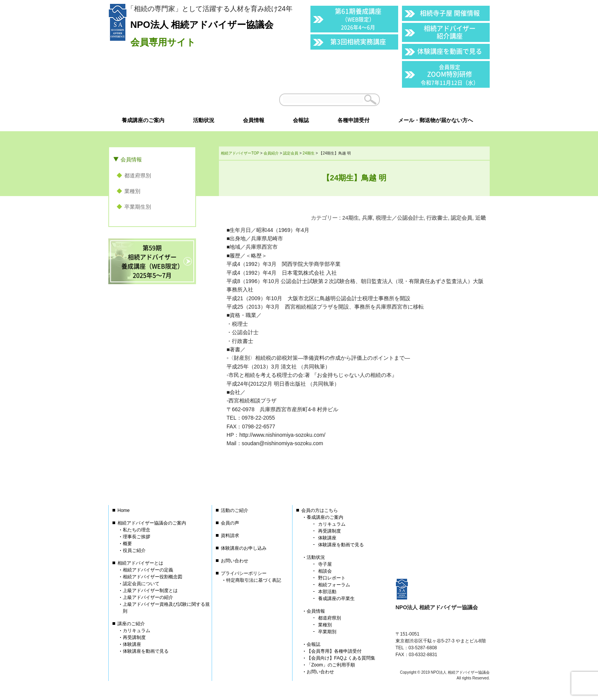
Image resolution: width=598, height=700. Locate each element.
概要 (127, 544)
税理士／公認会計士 (400, 218)
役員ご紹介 (134, 550)
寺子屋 (325, 564)
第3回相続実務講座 (358, 41)
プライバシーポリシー (244, 573)
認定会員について (141, 584)
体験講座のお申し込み (244, 548)
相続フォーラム (334, 585)
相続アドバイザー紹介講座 (450, 32)
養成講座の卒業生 (336, 599)
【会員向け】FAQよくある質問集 (341, 658)
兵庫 (367, 218)
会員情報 (131, 159)
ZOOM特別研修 (450, 75)
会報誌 (313, 644)
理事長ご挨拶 (137, 537)
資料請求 (230, 536)
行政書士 (437, 218)
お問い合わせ (235, 561)
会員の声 (230, 523)
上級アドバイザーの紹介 (148, 597)
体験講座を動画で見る (450, 51)
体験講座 (132, 644)
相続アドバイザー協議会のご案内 (152, 523)
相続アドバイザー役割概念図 (153, 577)
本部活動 (327, 592)
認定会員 (461, 218)
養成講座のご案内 (325, 517)
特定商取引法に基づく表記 (254, 580)
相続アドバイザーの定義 (148, 570)
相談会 (325, 571)
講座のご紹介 (131, 624)
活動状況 (316, 557)
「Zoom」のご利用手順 (331, 665)
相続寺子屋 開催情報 (450, 13)
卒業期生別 (138, 207)
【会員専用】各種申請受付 (334, 651)
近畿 (481, 218)
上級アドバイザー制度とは (150, 591)
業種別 (132, 191)
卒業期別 (327, 632)
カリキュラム (137, 631)
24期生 (351, 218)
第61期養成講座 (358, 19)
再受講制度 (134, 637)
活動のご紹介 (235, 510)
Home (124, 510)
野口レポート (332, 578)
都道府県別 (138, 175)
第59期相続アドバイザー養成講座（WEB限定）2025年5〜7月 (152, 261)
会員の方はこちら (320, 510)
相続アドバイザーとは (140, 563)
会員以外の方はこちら (437, 100)
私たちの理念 (137, 530)
